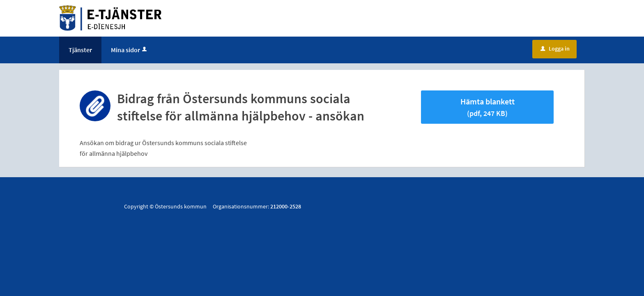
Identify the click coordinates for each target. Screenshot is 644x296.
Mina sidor (130, 50)
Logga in (555, 49)
